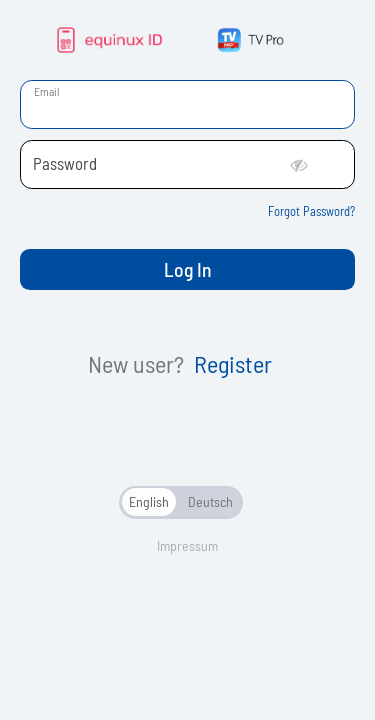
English (149, 501)
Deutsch (210, 501)
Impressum (187, 545)
